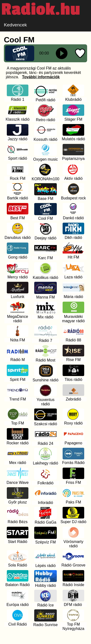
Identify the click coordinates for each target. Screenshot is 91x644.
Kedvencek (15, 25)
